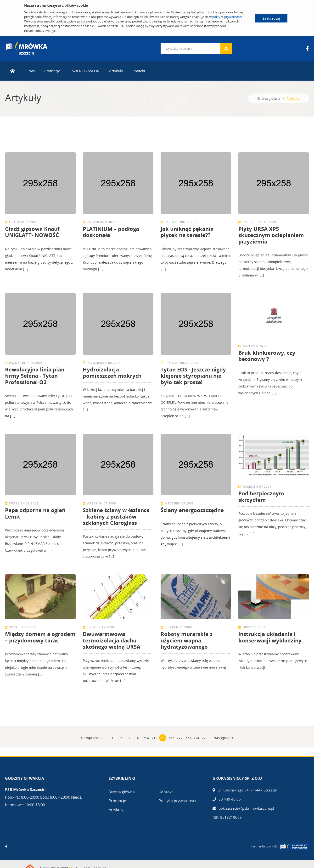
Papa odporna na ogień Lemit (35, 513)
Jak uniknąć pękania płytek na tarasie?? (187, 232)
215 (154, 738)
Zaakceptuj (271, 18)
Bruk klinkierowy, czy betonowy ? (267, 356)
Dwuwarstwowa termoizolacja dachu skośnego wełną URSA (112, 640)
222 (179, 738)
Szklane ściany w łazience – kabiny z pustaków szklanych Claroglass (116, 516)
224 (196, 738)
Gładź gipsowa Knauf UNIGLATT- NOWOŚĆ (32, 232)
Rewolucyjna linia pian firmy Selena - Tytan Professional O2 (35, 376)
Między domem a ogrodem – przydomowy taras (40, 637)
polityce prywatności (227, 17)
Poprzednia (92, 738)
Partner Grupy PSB (264, 846)
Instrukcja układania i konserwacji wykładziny (270, 637)
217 (171, 738)
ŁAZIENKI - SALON (85, 71)
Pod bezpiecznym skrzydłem (261, 496)
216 (163, 738)
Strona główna (269, 98)
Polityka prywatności (177, 801)
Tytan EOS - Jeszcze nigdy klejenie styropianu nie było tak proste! (193, 376)
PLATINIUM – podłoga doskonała (111, 232)
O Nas (30, 71)
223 (188, 738)
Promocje (52, 71)
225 (205, 738)
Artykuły (116, 71)
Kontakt (139, 71)
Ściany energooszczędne (192, 510)
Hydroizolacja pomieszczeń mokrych (112, 372)
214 (146, 738)
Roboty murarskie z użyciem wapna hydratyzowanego (187, 640)
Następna (223, 738)
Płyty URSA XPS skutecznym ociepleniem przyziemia (271, 235)
